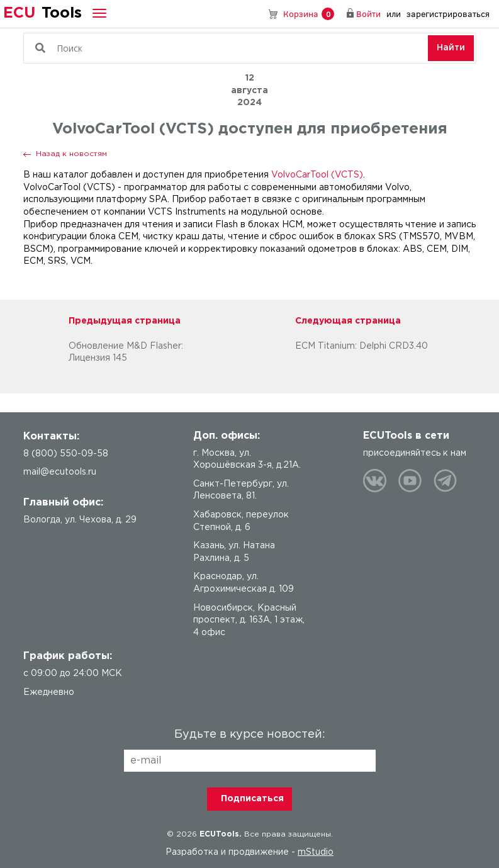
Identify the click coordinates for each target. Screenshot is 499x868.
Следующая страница (348, 321)
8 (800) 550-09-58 (255, 14)
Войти (368, 14)
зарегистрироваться (448, 14)
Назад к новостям (71, 154)
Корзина (309, 14)
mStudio (316, 852)
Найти (451, 48)
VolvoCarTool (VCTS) (317, 175)
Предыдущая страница (125, 321)
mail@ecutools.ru (60, 472)
